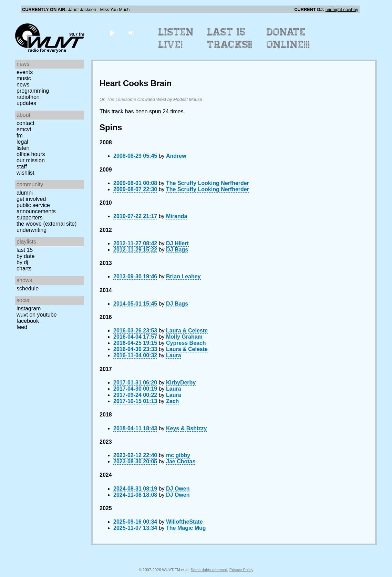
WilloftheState (184, 522)
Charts (24, 269)
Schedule (28, 288)
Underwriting (32, 230)
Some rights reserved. (209, 570)
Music (24, 78)
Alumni (25, 193)
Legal (22, 142)
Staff (22, 167)
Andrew (176, 156)
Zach (172, 401)
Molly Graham (184, 337)
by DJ (22, 262)
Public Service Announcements (36, 208)
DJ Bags (177, 250)
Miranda (177, 216)
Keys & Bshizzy (186, 428)
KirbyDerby (181, 383)
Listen (23, 148)
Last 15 (25, 250)
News (23, 85)
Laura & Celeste (187, 331)
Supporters (30, 218)
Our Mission (31, 160)
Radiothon (28, 97)
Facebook (28, 321)
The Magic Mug (186, 528)
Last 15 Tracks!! (230, 38)
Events (25, 72)
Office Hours (31, 154)
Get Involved (31, 199)
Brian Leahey (183, 276)
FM (20, 136)
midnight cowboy (342, 9)
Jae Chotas (181, 461)
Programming (33, 91)
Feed (22, 327)
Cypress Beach (186, 343)
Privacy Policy (241, 570)
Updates (26, 103)
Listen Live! (176, 38)
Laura (174, 355)
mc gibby (178, 455)
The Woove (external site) (47, 224)
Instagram (29, 308)
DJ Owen (178, 489)
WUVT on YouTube (37, 315)
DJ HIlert (177, 243)
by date (25, 256)
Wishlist (25, 173)
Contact (25, 123)
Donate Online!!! (288, 38)
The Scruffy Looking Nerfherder (208, 183)
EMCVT (24, 129)
